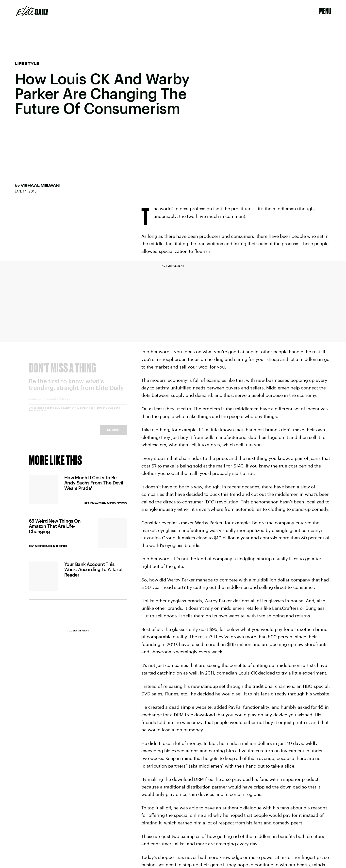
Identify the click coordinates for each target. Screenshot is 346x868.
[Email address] (78, 405)
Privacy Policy (37, 414)
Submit (114, 434)
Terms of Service (105, 412)
